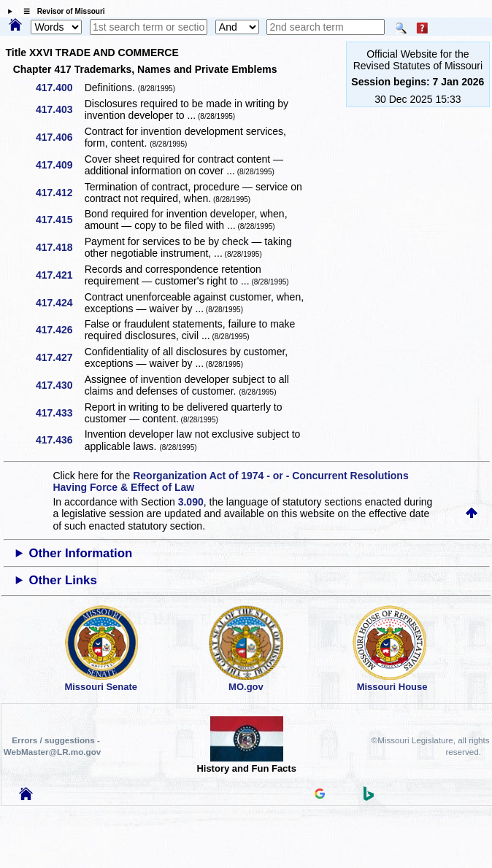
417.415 (59, 220)
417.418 (59, 247)
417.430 (59, 385)
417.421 (59, 275)
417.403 (59, 109)
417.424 (59, 303)
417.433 (59, 413)
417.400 (59, 88)
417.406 (59, 137)
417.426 (59, 330)
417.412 (59, 193)
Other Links (62, 580)
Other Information (80, 553)
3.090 (191, 502)
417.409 (59, 165)
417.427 (59, 357)
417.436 (59, 440)
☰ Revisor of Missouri (61, 11)
